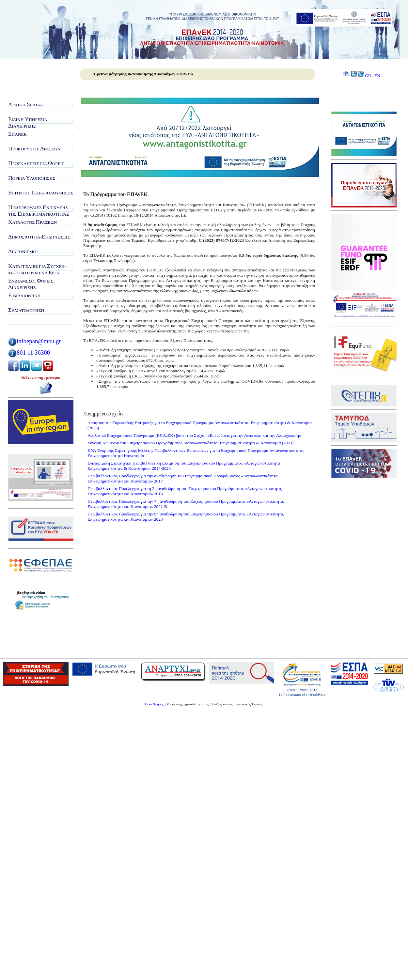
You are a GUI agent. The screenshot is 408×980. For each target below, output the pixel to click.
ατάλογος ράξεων (32, 222)
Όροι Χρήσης (154, 704)
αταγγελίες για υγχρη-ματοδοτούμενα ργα (37, 269)
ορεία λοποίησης (32, 178)
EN (377, 76)
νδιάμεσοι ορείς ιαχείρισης (31, 284)
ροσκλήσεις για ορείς (36, 163)
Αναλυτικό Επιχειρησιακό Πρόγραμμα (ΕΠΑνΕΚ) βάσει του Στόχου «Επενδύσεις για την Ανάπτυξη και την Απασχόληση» (194, 435)
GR (368, 76)
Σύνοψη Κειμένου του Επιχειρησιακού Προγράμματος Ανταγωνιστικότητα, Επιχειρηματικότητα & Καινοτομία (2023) (190, 443)
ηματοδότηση (26, 310)
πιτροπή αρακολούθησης (41, 193)
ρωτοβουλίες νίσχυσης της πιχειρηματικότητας (39, 211)
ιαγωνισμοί (23, 251)
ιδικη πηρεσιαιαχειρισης (28, 122)
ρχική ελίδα (26, 105)
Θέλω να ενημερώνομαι (41, 378)
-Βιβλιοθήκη (24, 295)
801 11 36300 (33, 352)
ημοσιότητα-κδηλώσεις (39, 237)
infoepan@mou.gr (39, 341)
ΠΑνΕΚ (17, 134)
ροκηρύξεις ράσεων (34, 149)
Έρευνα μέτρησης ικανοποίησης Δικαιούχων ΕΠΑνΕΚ (143, 74)
